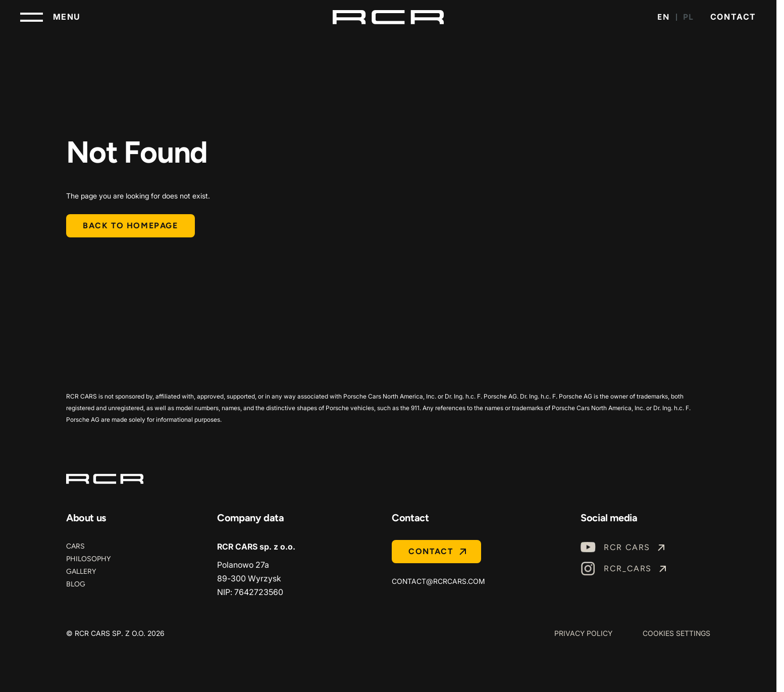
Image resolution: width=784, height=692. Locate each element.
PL (689, 17)
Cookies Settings (676, 633)
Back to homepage (130, 226)
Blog (76, 584)
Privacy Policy (583, 633)
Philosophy (88, 559)
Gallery (81, 572)
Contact (733, 17)
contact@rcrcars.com (438, 581)
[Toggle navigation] (50, 17)
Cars (75, 546)
